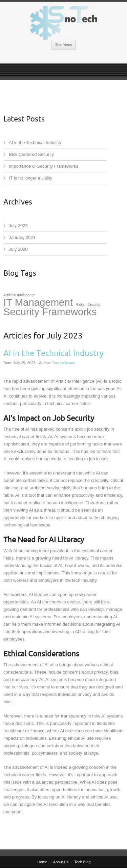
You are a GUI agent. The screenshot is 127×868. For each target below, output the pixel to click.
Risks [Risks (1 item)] (80, 304)
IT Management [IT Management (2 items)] (38, 302)
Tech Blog (82, 862)
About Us (61, 862)
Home (42, 862)
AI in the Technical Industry (35, 143)
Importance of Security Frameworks (44, 166)
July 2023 (18, 226)
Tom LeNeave (64, 363)
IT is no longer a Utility (30, 178)
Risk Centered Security (31, 154)
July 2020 (18, 249)
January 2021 (22, 237)
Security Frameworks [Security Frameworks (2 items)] (50, 312)
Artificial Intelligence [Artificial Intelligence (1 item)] (19, 295)
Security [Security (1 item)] (94, 304)
